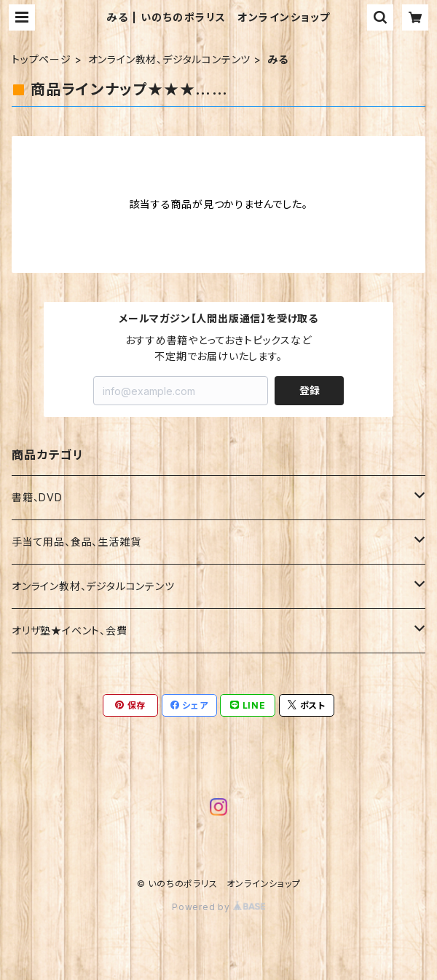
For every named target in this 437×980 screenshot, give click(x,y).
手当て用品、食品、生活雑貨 (76, 542)
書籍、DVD (37, 497)
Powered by (219, 907)
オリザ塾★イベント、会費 (70, 630)
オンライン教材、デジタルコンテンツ (170, 59)
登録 (310, 390)
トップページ (42, 59)
